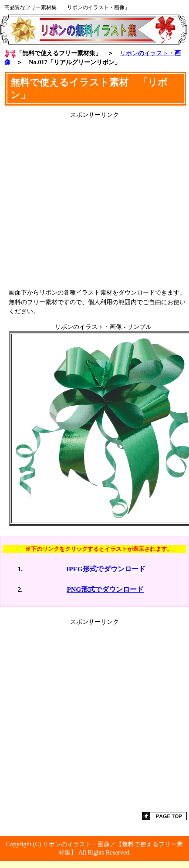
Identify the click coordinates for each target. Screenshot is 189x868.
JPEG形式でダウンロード (105, 569)
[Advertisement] (95, 200)
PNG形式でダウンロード (106, 589)
